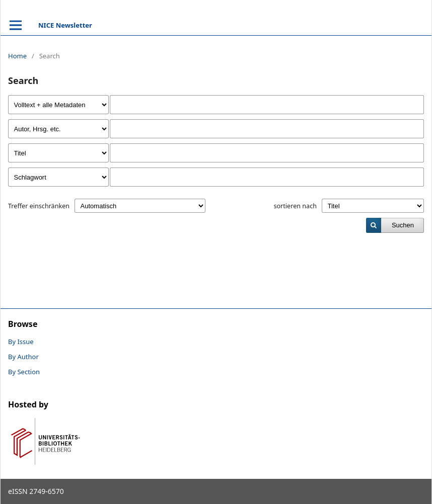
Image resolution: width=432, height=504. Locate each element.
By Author (23, 357)
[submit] (395, 225)
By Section (24, 372)
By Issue (21, 342)
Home (17, 56)
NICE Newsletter (65, 25)
